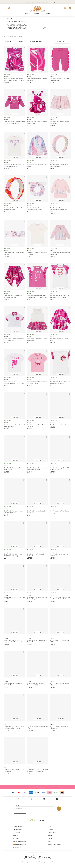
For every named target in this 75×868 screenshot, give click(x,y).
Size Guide (16, 838)
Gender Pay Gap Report (20, 841)
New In (27, 14)
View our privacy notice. (20, 813)
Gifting (50, 826)
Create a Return (18, 829)
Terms (50, 838)
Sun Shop (36, 14)
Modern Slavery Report (55, 844)
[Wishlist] (65, 8)
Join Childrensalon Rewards (38, 787)
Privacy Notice (52, 832)
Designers (47, 14)
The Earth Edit (37, 820)
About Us (16, 835)
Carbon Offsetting (19, 844)
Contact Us (16, 832)
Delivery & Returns (18, 826)
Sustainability (17, 847)
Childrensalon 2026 (35, 862)
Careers (50, 829)
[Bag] (70, 8)
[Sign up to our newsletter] (59, 809)
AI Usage (51, 835)
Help (49, 841)
